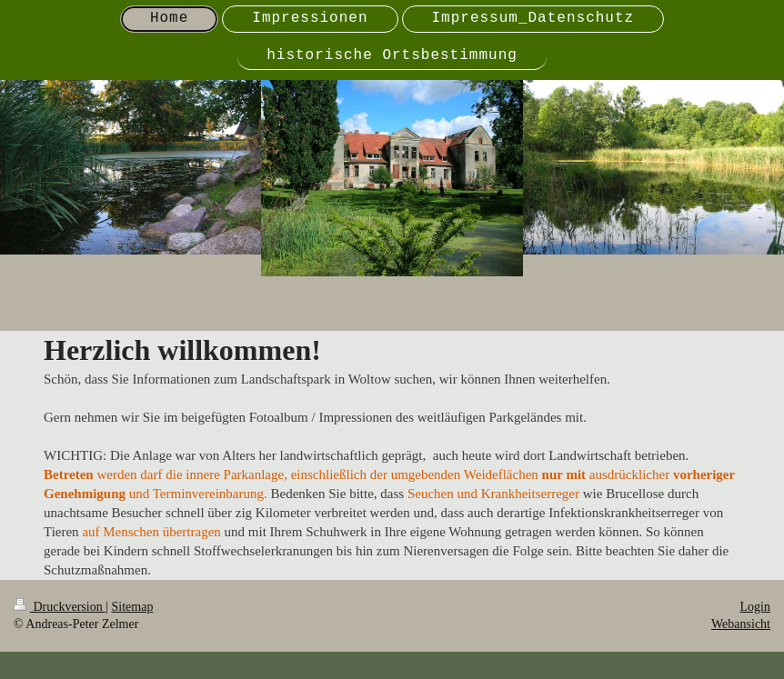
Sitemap (133, 607)
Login (755, 607)
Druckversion (60, 607)
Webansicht (741, 624)
